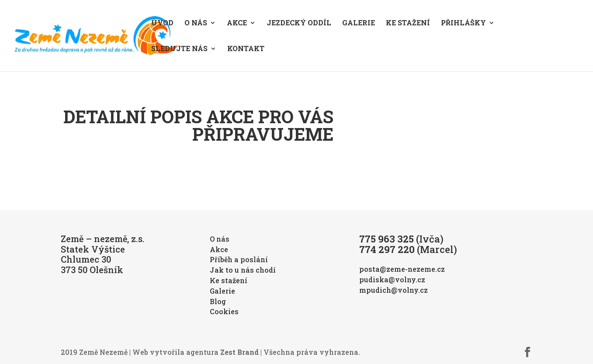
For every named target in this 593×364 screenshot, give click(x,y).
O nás (196, 23)
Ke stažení (408, 23)
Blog (218, 301)
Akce (237, 23)
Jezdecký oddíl (299, 23)
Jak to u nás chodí (243, 270)
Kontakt (246, 49)
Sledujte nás (179, 49)
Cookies (224, 311)
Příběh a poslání (239, 259)
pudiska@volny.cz (392, 279)
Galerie (359, 23)
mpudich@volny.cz (394, 290)
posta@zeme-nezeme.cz (402, 269)
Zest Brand (239, 352)
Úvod (162, 23)
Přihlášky (463, 23)
